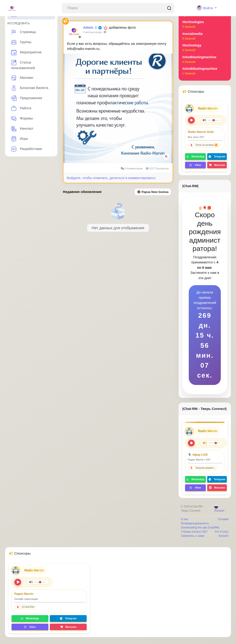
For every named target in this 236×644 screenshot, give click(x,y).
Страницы (24, 32)
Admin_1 (90, 27)
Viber (195, 165)
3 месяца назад (92, 32)
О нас (185, 519)
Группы (21, 42)
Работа (21, 108)
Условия (223, 519)
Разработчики (27, 149)
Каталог (224, 536)
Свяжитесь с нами (193, 536)
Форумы (22, 119)
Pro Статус (222, 532)
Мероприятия (26, 52)
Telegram (217, 156)
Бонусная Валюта (30, 88)
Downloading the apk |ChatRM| (200, 528)
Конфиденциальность (195, 523)
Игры (20, 139)
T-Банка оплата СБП (194, 532)
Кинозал (22, 129)
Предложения (27, 98)
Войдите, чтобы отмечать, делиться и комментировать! (111, 178)
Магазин (22, 78)
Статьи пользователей (23, 65)
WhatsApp (195, 156)
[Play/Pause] (191, 443)
